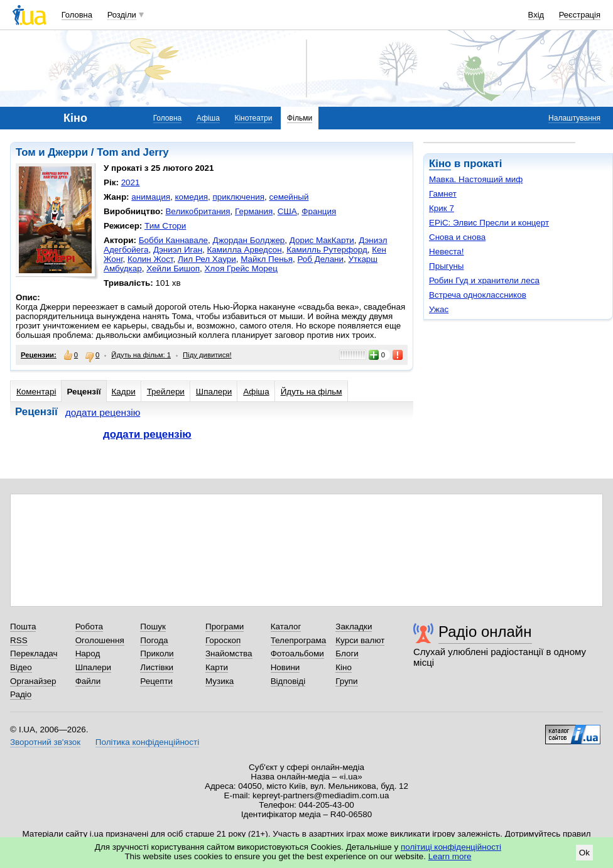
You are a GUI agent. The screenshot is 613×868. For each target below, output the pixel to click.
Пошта (23, 627)
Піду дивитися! (207, 355)
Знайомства (229, 654)
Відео (21, 667)
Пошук (153, 627)
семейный (289, 197)
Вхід (536, 15)
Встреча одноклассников (478, 295)
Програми (225, 627)
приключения (238, 197)
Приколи (157, 654)
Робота (89, 627)
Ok (584, 853)
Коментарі (36, 392)
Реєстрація (580, 15)
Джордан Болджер (249, 240)
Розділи (122, 15)
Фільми (300, 118)
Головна (77, 15)
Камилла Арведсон (245, 250)
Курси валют (360, 640)
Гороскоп (223, 640)
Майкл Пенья (267, 259)
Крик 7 (442, 208)
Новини (285, 667)
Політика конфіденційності (147, 742)
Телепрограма (299, 640)
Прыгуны (447, 266)
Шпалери (214, 392)
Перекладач (34, 654)
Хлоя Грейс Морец (241, 269)
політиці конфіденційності (451, 847)
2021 (131, 182)
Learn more (450, 856)
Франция (319, 211)
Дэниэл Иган (178, 250)
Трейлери (166, 392)
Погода (154, 640)
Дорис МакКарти (322, 240)
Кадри (124, 392)
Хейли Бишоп (173, 269)
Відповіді (288, 681)
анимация (151, 197)
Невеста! (447, 252)
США (287, 211)
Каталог (286, 627)
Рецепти (156, 681)
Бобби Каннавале (173, 240)
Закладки (354, 627)
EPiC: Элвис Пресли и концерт (489, 223)
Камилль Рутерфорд (327, 250)
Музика (220, 681)
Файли (88, 681)
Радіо (21, 694)
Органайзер (33, 681)
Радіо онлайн (485, 632)
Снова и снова (457, 237)
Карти (217, 667)
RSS (19, 640)
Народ (88, 654)
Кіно (440, 164)
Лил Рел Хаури (207, 259)
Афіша (208, 118)
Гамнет (443, 194)
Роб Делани (320, 259)
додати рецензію (103, 412)
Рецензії (84, 392)
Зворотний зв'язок (45, 742)
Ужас (439, 309)
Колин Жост (150, 259)
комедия (191, 197)
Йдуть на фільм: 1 (141, 355)
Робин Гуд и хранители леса (484, 280)
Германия (254, 211)
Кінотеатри (253, 118)
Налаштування (574, 118)
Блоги (347, 654)
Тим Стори (165, 226)
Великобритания (198, 211)
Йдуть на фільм (312, 392)
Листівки (157, 667)
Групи (346, 681)
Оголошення (100, 640)
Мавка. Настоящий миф (476, 179)
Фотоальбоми (297, 654)
